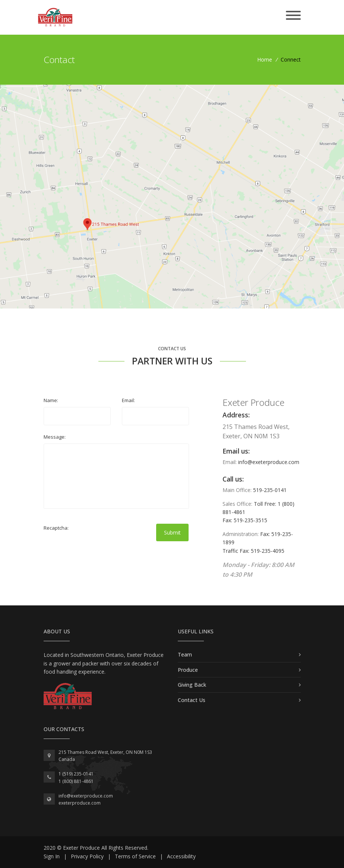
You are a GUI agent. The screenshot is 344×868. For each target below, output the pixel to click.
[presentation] (100, 549)
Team (185, 654)
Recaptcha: (56, 528)
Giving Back (192, 685)
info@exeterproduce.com (269, 462)
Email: (128, 400)
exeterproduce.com (80, 803)
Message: (55, 437)
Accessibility (181, 856)
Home (265, 59)
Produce (188, 670)
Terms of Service (135, 856)
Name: (51, 400)
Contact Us (192, 700)
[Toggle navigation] (293, 16)
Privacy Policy (87, 856)
